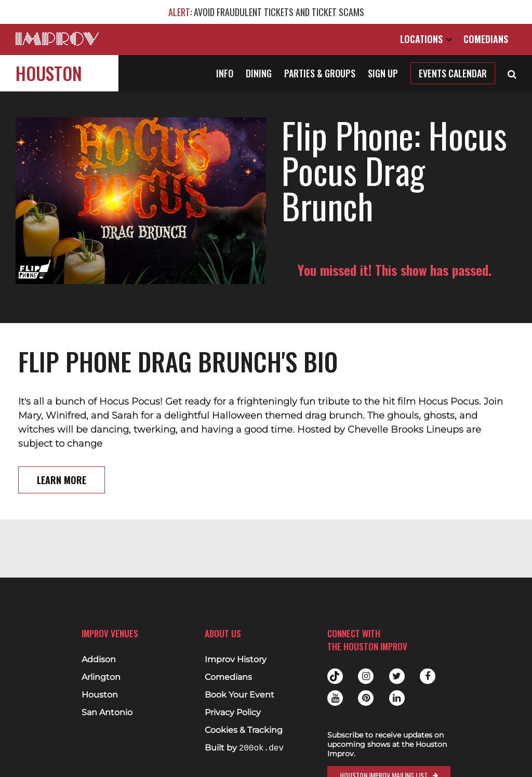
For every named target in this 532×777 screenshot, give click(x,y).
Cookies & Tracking (244, 730)
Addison (99, 660)
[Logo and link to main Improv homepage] (57, 39)
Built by (244, 748)
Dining (259, 73)
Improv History (236, 660)
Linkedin (397, 698)
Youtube (335, 698)
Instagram (366, 676)
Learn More (62, 480)
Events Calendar (453, 73)
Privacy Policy (233, 713)
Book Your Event (240, 695)
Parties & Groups (320, 73)
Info (225, 73)
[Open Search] (512, 73)
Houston (49, 73)
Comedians (486, 39)
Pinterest (366, 698)
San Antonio (107, 713)
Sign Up (383, 73)
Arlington (101, 677)
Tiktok (335, 676)
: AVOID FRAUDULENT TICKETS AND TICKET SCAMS (266, 12)
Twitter (397, 676)
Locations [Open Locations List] (426, 39)
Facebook (428, 676)
